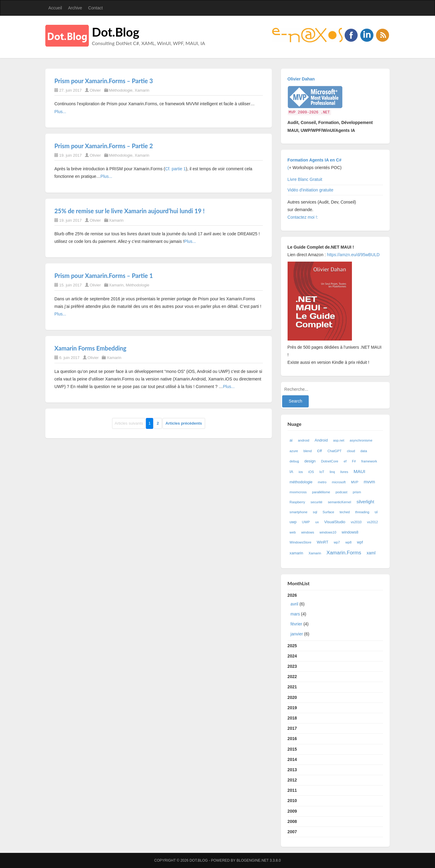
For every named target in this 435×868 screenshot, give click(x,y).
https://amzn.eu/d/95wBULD (353, 255)
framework (369, 461)
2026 (335, 616)
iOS (311, 472)
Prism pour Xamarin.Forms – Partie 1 (104, 276)
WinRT (323, 542)
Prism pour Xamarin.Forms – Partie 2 (104, 146)
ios (301, 472)
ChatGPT (335, 451)
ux (317, 522)
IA (292, 472)
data (364, 451)
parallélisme (321, 492)
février (296, 624)
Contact (95, 8)
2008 (292, 821)
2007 (292, 832)
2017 (292, 728)
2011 (292, 790)
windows (308, 532)
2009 (292, 811)
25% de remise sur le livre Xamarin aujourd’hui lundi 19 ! (129, 211)
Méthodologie (121, 90)
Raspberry (298, 502)
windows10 (328, 532)
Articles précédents (184, 423)
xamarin (296, 553)
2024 (292, 656)
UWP (306, 522)
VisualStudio (335, 522)
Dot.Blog (116, 32)
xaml (371, 553)
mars (295, 614)
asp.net (339, 440)
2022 (292, 677)
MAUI (359, 471)
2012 (292, 780)
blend (307, 451)
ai (291, 440)
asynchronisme (361, 440)
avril (295, 604)
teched (345, 512)
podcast (342, 492)
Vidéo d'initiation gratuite (311, 190)
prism (357, 492)
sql (315, 512)
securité (316, 502)
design (310, 461)
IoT (322, 472)
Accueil (55, 8)
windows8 (350, 532)
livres (344, 472)
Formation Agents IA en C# (315, 160)
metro (322, 482)
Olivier (95, 90)
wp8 (348, 542)
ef (345, 461)
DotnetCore (330, 461)
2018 (292, 718)
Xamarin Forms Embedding (90, 348)
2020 (292, 697)
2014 (292, 759)
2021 (292, 687)
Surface (329, 512)
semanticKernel (339, 502)
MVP (355, 482)
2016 (292, 739)
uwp (293, 522)
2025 (292, 646)
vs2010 (356, 522)
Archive (75, 8)
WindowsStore (301, 542)
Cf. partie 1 (175, 169)
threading (362, 512)
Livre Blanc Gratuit (305, 179)
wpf (360, 542)
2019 (292, 708)
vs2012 (372, 522)
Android (321, 440)
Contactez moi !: (303, 217)
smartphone (299, 512)
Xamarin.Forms (344, 553)
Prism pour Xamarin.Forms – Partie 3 (104, 81)
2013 (292, 770)
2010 (292, 801)
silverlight (365, 502)
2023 (292, 666)
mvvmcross (298, 492)
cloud (351, 451)
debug (294, 461)
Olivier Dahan (301, 79)
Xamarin (142, 90)
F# (354, 461)
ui (376, 512)
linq (332, 472)
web (293, 532)
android (303, 440)
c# (320, 450)
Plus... (60, 112)
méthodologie (301, 482)
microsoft (339, 482)
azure (294, 451)
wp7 (337, 542)
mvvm (369, 482)
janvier (297, 634)
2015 (292, 749)
